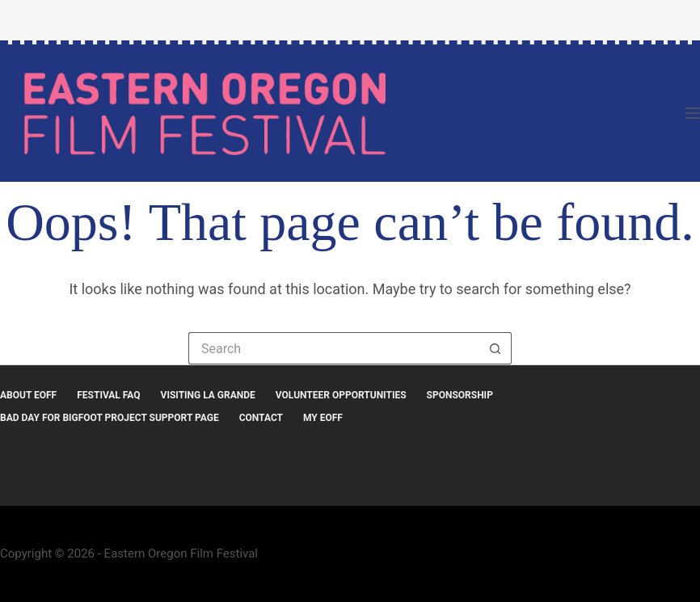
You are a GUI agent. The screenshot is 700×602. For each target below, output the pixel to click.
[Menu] (693, 113)
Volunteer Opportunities (341, 395)
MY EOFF (323, 418)
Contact (261, 418)
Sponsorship (460, 395)
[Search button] (495, 348)
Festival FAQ (108, 395)
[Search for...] (334, 348)
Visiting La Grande (208, 395)
